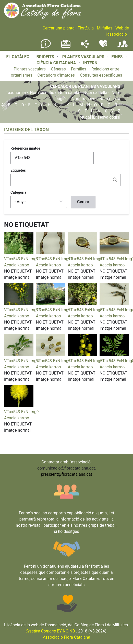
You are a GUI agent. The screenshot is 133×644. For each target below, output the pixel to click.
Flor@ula (86, 28)
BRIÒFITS (46, 57)
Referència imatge (25, 148)
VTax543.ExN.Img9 (21, 412)
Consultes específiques (101, 75)
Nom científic (42, 93)
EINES (117, 57)
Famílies (79, 69)
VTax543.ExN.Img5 (21, 361)
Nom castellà (95, 93)
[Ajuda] (85, 117)
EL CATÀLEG (18, 57)
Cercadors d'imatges (56, 75)
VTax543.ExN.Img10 (55, 259)
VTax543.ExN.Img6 (53, 361)
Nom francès (83, 99)
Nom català (69, 93)
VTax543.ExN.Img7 (85, 361)
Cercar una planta (59, 28)
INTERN (90, 63)
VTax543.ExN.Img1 (21, 259)
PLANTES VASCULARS (83, 57)
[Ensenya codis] (106, 117)
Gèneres (58, 69)
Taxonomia (16, 93)
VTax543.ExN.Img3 (85, 310)
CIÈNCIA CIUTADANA (56, 63)
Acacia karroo (17, 265)
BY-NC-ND (50, 631)
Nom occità (110, 99)
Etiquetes (18, 170)
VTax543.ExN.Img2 (53, 310)
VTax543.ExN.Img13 (23, 310)
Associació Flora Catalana (66, 637)
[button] (19, 253)
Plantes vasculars (30, 69)
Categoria (18, 192)
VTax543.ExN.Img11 (86, 259)
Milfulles (105, 28)
